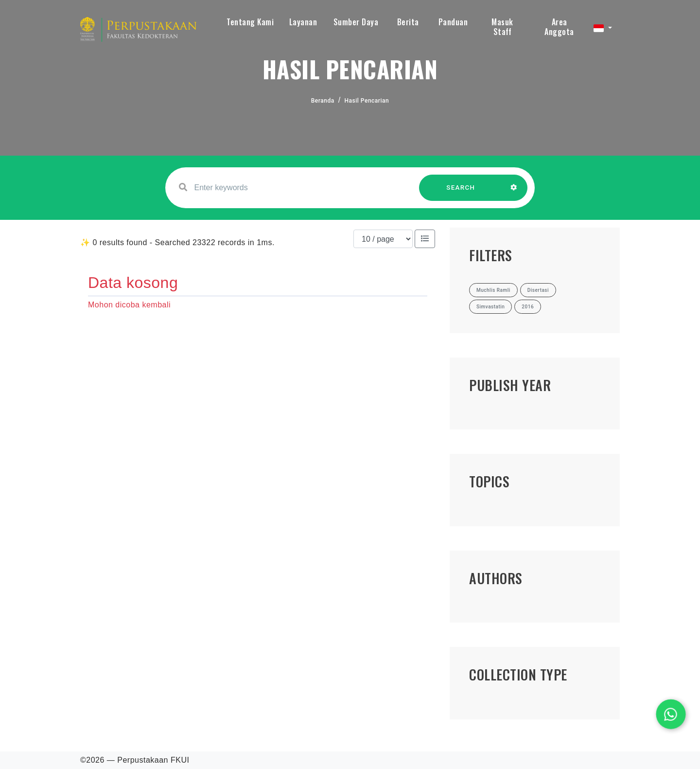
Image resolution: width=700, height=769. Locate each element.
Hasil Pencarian (367, 101)
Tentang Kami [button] (250, 22)
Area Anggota (559, 27)
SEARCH (461, 192)
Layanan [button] (303, 22)
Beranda (323, 101)
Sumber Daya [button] (356, 22)
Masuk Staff (502, 27)
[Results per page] (383, 239)
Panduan (453, 22)
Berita (408, 22)
